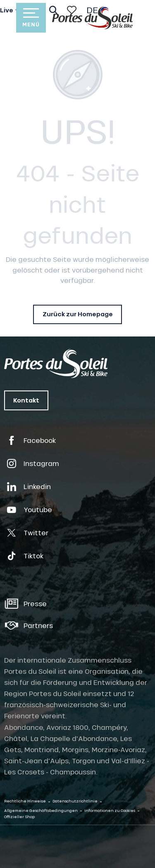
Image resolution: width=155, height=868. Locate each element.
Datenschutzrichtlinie (75, 801)
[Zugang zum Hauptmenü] (31, 18)
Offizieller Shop (19, 817)
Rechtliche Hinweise (25, 801)
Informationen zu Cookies (110, 810)
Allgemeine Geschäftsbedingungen (41, 810)
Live (7, 10)
